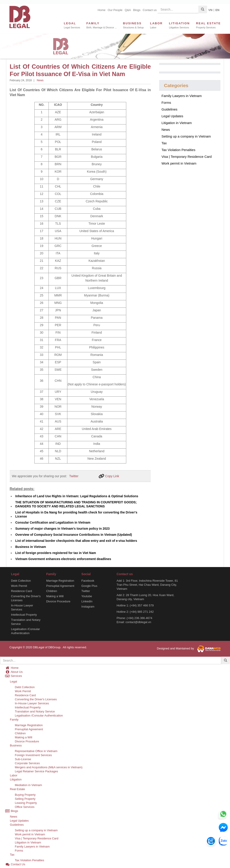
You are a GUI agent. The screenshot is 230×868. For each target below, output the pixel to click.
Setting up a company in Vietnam (186, 136)
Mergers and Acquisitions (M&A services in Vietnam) (49, 767)
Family (14, 720)
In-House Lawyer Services (22, 607)
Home (102, 10)
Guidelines (169, 109)
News (40, 80)
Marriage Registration (60, 581)
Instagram (88, 607)
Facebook (88, 581)
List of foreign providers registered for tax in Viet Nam (56, 553)
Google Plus (89, 586)
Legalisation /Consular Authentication (25, 631)
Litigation (16, 779)
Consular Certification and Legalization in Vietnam (53, 522)
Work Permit (19, 586)
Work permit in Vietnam (179, 163)
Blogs (137, 10)
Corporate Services (27, 763)
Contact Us (15, 864)
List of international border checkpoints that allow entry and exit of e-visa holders (76, 541)
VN (210, 10)
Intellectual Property (24, 615)
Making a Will (55, 596)
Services (13, 676)
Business (16, 745)
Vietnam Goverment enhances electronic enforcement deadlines (63, 559)
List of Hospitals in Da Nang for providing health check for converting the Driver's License (76, 514)
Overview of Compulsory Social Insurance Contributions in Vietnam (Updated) (74, 535)
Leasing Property (26, 803)
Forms (166, 103)
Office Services (25, 807)
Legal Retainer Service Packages (36, 771)
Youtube (87, 596)
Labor (14, 775)
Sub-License (23, 759)
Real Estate (17, 789)
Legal (13, 682)
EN (217, 10)
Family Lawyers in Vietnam (182, 96)
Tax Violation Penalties (178, 150)
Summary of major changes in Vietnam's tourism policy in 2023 (62, 529)
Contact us (150, 10)
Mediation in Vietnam (28, 785)
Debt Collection (21, 581)
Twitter (74, 476)
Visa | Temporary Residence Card (187, 157)
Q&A (128, 10)
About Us (14, 672)
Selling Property (25, 799)
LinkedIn (87, 601)
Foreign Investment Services (33, 755)
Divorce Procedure (58, 601)
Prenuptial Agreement (60, 586)
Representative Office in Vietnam (36, 751)
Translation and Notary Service (26, 622)
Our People (115, 10)
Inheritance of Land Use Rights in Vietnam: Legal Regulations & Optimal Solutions (77, 496)
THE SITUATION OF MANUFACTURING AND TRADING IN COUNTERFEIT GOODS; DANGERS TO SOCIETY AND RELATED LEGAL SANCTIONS (76, 504)
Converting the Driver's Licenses (26, 598)
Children (52, 591)
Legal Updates (172, 116)
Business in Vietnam (31, 547)
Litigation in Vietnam (177, 123)
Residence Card (21, 591)
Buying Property (25, 795)
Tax (164, 143)
